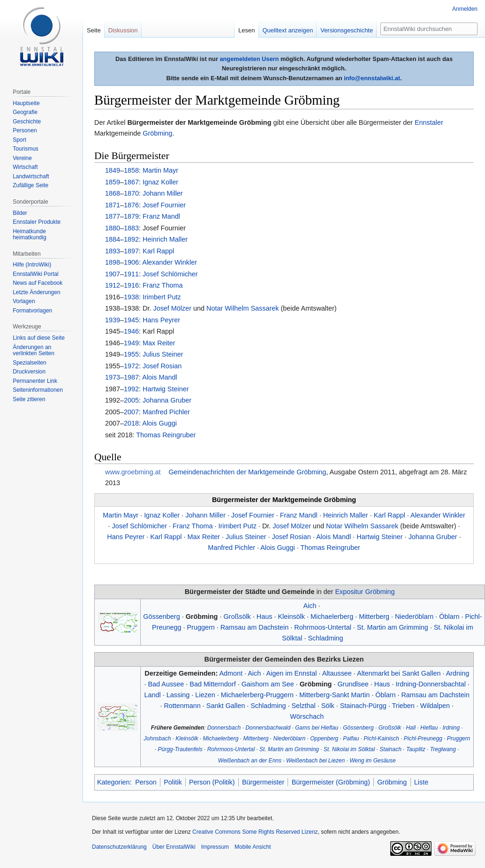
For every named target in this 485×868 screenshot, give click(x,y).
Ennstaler (429, 122)
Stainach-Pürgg (363, 706)
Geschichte (27, 122)
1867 (131, 182)
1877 (113, 216)
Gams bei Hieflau (317, 728)
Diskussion (123, 30)
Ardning (458, 673)
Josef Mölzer (172, 308)
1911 (131, 274)
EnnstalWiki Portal (35, 274)
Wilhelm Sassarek (252, 308)
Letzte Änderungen (36, 292)
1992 (131, 389)
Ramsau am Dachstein (255, 627)
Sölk (328, 706)
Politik (173, 782)
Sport (19, 140)
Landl (152, 695)
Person (146, 782)
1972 (131, 366)
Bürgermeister (263, 782)
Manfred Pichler (166, 412)
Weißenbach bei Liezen (315, 761)
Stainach (390, 749)
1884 (113, 239)
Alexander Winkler (170, 262)
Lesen (246, 30)
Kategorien (114, 782)
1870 (131, 193)
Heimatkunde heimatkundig (29, 235)
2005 (131, 400)
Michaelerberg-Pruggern (257, 695)
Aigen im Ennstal (291, 673)
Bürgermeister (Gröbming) (331, 782)
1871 (113, 205)
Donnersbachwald (268, 728)
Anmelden (465, 9)
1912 (113, 285)
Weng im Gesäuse (373, 761)
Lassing (178, 695)
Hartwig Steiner (166, 389)
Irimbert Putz (162, 297)
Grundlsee (353, 684)
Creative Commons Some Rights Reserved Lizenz (255, 832)
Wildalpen (435, 706)
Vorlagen (24, 301)
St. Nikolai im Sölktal (349, 749)
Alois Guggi (159, 423)
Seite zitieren (29, 399)
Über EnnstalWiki (174, 847)
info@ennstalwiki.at (372, 78)
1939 (113, 320)
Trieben (403, 706)
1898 (113, 262)
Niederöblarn (414, 617)
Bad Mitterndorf (212, 684)
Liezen (205, 695)
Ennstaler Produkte (37, 222)
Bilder (20, 213)
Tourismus (26, 149)
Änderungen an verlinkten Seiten (34, 350)
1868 (113, 193)
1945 (131, 320)
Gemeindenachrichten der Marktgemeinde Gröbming (247, 472)
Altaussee (337, 673)
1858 (131, 170)
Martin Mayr (160, 170)
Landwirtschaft (31, 176)
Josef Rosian (162, 366)
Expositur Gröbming (365, 592)
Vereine (22, 158)
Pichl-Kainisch (381, 739)
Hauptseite (26, 103)
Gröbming (157, 133)
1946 (131, 331)
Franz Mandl (161, 216)
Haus (265, 617)
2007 (131, 412)
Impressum (215, 847)
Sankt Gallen (226, 706)
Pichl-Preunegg (423, 739)
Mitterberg (374, 617)
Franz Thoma (163, 285)
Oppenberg (324, 739)
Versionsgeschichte (347, 30)
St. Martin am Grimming (393, 627)
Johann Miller (163, 193)
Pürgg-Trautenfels (180, 749)
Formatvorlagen (32, 311)
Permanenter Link (35, 381)
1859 (113, 182)
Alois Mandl (159, 377)
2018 (131, 423)
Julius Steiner (163, 354)
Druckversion (29, 372)
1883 (131, 228)
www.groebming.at (133, 472)
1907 (113, 274)
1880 (113, 228)
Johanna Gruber (167, 400)
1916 (131, 285)
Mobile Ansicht (253, 847)
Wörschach (307, 716)
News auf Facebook (38, 283)
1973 (113, 377)
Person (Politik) (212, 782)
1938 (131, 297)
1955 (131, 354)
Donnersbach (224, 728)
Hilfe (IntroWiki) (32, 265)
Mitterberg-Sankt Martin (334, 695)
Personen (25, 130)
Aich (310, 606)
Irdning (451, 728)
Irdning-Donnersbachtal (431, 684)
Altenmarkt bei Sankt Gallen (399, 673)
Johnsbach (157, 739)
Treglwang (443, 749)
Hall (411, 728)
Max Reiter (159, 343)
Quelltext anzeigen (288, 30)
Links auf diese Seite (39, 338)
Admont (231, 673)
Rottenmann (182, 706)
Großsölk (237, 617)
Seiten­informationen (38, 390)
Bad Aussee (166, 684)
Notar (215, 308)
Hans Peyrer (161, 320)
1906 (131, 262)
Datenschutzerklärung (119, 847)
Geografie (25, 112)
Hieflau (429, 728)
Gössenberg (161, 617)
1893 (113, 251)
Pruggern (201, 627)
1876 (131, 205)
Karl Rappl (158, 251)
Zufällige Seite (30, 185)
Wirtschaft (25, 167)
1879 (131, 216)
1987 (131, 377)
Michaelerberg (332, 617)
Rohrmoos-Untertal (323, 627)
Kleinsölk (291, 617)
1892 (131, 239)
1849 (113, 170)
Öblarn (449, 617)
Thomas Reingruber (166, 435)
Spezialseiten (29, 363)
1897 (131, 251)
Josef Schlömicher (170, 274)
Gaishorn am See (268, 684)
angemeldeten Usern (249, 59)
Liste (421, 782)
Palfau (351, 739)
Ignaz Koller (160, 182)
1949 (131, 343)
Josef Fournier (164, 205)
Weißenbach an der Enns (250, 761)
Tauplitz (416, 749)
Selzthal (303, 706)
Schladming (325, 638)
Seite (94, 30)
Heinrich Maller (165, 239)
